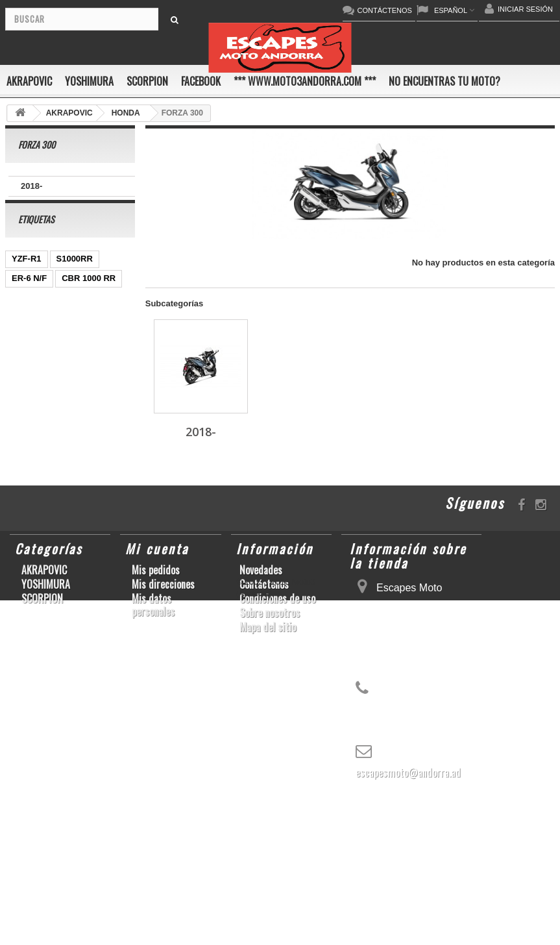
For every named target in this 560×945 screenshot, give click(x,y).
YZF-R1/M (31, 528)
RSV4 (23, 567)
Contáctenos (264, 735)
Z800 (21, 372)
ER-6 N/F (29, 294)
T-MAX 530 (33, 586)
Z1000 (87, 353)
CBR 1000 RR (89, 294)
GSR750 (28, 333)
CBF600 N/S (36, 353)
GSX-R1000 (90, 470)
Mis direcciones (163, 735)
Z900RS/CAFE (40, 606)
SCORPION (147, 81)
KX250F (74, 450)
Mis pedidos (156, 721)
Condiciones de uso (277, 750)
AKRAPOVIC (29, 81)
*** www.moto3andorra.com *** (305, 81)
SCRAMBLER (76, 567)
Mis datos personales (153, 756)
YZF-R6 (84, 586)
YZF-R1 (27, 275)
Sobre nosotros (270, 764)
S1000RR (75, 275)
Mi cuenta (157, 700)
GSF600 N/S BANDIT (53, 411)
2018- (31, 186)
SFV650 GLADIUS (47, 509)
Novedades (261, 721)
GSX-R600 (32, 470)
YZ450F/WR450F (44, 392)
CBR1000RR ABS (46, 314)
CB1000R (65, 372)
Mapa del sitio (268, 778)
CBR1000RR (90, 528)
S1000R (94, 547)
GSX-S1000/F (38, 547)
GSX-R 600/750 (89, 333)
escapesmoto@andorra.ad (408, 924)
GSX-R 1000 (80, 489)
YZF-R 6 (28, 450)
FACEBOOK (201, 81)
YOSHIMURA (89, 81)
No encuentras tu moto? (444, 81)
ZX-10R (26, 489)
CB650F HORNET (46, 431)
